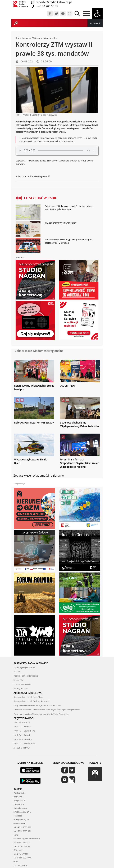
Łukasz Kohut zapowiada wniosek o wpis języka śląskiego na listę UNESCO (47, 710)
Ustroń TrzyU (67, 386)
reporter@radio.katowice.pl (53, 2)
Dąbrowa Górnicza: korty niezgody (34, 423)
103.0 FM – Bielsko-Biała (24, 744)
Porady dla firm (20, 688)
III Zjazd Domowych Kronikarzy (61, 223)
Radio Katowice (23, 38)
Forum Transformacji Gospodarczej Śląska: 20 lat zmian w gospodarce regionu (79, 463)
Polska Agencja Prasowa (24, 667)
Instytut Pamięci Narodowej (26, 676)
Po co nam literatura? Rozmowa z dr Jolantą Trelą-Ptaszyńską (41, 714)
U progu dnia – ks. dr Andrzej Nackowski (32, 701)
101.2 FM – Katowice (23, 735)
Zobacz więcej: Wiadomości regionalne (39, 476)
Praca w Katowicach (22, 684)
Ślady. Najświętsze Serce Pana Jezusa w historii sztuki (37, 705)
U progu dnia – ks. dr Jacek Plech (28, 697)
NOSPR (17, 671)
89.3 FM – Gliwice (22, 722)
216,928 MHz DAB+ (22, 748)
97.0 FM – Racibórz (22, 727)
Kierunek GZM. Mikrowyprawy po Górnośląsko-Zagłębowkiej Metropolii (69, 241)
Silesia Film (18, 680)
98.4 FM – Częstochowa (24, 731)
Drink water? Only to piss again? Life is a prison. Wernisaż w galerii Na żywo (69, 208)
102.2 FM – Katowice (23, 739)
